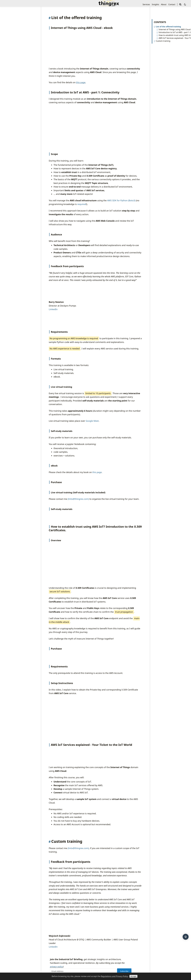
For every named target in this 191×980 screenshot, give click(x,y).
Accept (133, 976)
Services (146, 4)
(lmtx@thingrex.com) (78, 548)
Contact (172, 4)
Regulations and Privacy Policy (114, 976)
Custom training (163, 41)
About (164, 4)
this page (97, 521)
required (82, 224)
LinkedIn (53, 330)
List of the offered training (168, 27)
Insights (155, 4)
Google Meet (92, 470)
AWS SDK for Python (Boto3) (121, 221)
